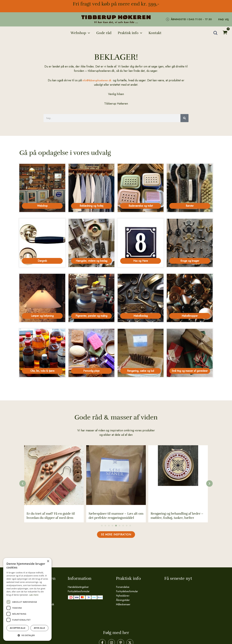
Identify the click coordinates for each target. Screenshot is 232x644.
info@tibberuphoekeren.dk (97, 80)
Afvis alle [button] (39, 628)
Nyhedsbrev (123, 595)
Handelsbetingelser (78, 587)
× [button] (48, 561)
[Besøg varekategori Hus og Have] (141, 243)
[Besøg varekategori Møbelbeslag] (141, 299)
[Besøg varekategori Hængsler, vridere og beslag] (91, 243)
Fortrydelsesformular (79, 591)
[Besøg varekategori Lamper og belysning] (42, 299)
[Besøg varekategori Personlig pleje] (91, 355)
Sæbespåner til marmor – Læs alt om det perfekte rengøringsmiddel (116, 518)
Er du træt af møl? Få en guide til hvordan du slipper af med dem (51, 518)
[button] (79, 33)
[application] (87, 33)
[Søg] (184, 118)
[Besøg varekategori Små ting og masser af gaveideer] (190, 355)
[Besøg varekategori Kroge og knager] (190, 243)
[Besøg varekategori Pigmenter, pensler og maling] (91, 299)
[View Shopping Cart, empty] (225, 33)
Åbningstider (123, 600)
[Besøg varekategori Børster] (190, 188)
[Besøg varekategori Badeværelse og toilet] (141, 188)
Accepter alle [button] (18, 628)
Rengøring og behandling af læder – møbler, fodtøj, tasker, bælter (177, 518)
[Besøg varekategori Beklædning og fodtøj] (91, 188)
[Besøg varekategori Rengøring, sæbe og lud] (141, 355)
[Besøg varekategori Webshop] (42, 188)
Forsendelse (123, 587)
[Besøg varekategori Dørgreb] (42, 243)
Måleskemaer (123, 604)
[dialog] (27, 599)
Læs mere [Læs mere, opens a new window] (34, 595)
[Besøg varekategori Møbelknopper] (190, 299)
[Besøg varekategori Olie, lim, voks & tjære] (42, 355)
